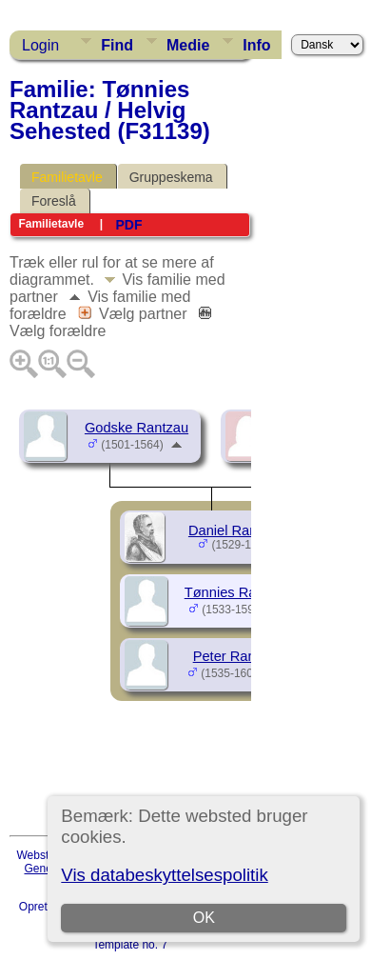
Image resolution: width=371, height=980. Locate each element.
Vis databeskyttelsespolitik (164, 875)
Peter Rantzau (238, 656)
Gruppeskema (171, 177)
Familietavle (67, 177)
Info (256, 45)
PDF (128, 225)
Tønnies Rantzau (238, 592)
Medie (188, 45)
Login (40, 45)
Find (117, 45)
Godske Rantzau (137, 428)
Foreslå (54, 201)
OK (204, 918)
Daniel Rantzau (236, 530)
